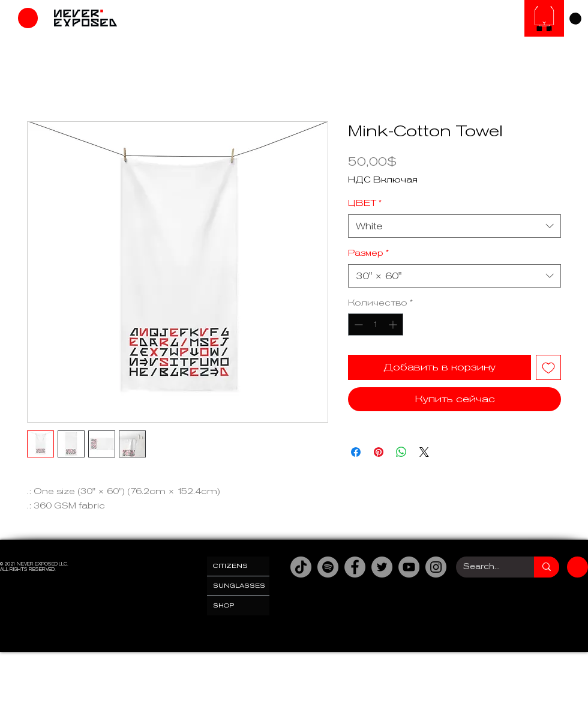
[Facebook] (355, 567)
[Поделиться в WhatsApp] (401, 452)
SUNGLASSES (239, 586)
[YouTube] (409, 567)
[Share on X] (424, 452)
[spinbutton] (376, 324)
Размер (368, 253)
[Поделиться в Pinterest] (379, 452)
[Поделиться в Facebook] (356, 452)
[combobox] (454, 226)
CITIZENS (230, 566)
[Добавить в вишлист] (548, 367)
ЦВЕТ (365, 203)
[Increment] (394, 324)
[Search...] (486, 567)
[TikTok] (301, 567)
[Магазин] (28, 18)
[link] (575, 19)
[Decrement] (357, 324)
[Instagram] (436, 567)
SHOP (224, 605)
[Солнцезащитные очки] (544, 18)
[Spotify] (328, 567)
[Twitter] (382, 567)
